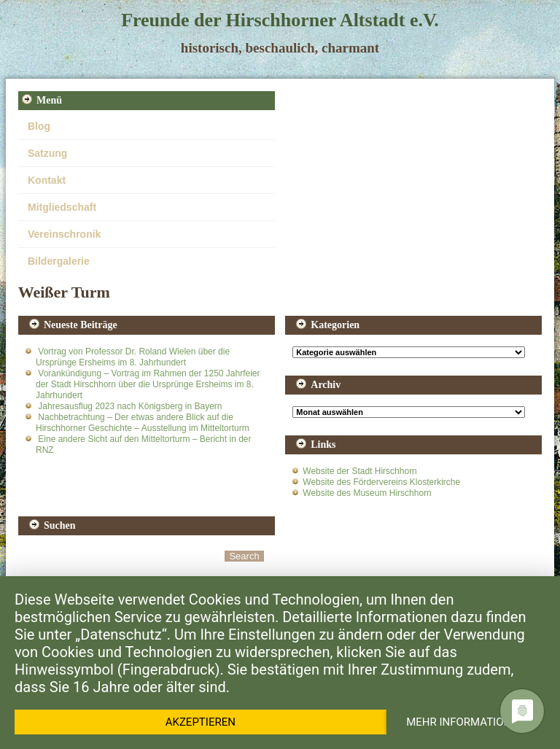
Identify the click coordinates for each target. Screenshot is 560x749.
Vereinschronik (64, 234)
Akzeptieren (201, 722)
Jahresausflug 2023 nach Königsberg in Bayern (130, 406)
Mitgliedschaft (62, 207)
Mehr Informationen (466, 722)
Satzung (47, 153)
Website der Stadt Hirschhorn (360, 471)
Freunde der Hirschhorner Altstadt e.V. (280, 20)
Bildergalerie (59, 261)
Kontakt (47, 180)
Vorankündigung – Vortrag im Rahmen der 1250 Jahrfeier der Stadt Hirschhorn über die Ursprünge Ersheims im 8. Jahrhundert (148, 384)
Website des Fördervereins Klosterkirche (381, 482)
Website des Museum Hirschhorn (367, 493)
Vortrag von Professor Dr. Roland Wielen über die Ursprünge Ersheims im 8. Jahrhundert (133, 357)
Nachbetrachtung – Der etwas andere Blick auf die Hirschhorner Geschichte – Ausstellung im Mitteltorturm (143, 423)
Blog (39, 126)
